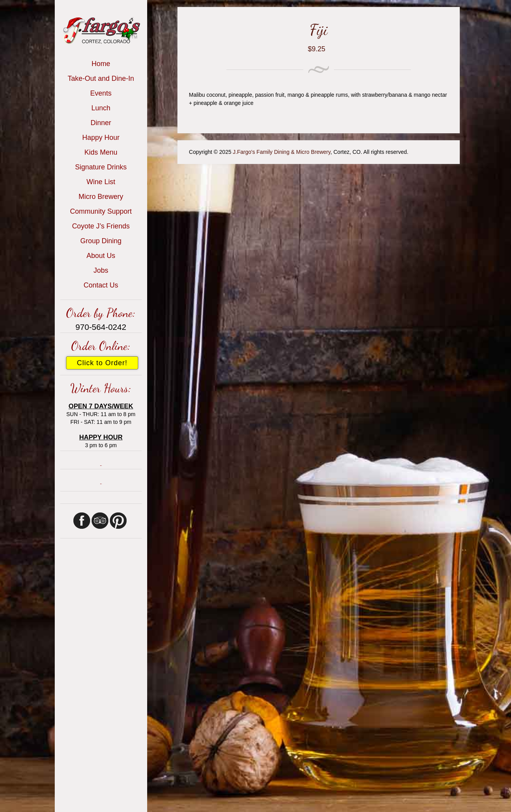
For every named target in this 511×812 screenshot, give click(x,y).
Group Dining (101, 241)
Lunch (101, 108)
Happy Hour (101, 138)
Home (101, 64)
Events (101, 93)
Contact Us (101, 285)
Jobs (101, 270)
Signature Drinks (101, 167)
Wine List (101, 182)
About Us (101, 256)
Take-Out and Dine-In (101, 78)
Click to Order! (102, 363)
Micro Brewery (101, 197)
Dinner (101, 123)
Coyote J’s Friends (101, 226)
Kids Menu (101, 152)
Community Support (101, 211)
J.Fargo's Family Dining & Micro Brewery (282, 152)
